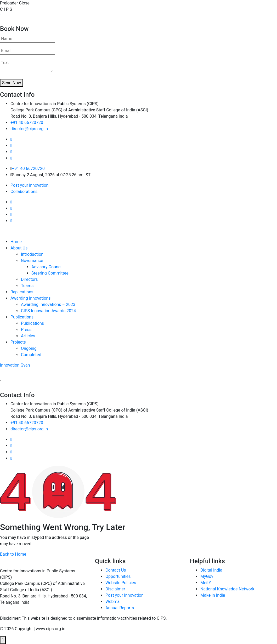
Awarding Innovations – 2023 (48, 304)
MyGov (207, 576)
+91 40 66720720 (27, 122)
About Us (19, 248)
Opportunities (118, 576)
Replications (22, 292)
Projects (18, 342)
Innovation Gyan (15, 365)
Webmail (114, 602)
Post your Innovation (125, 595)
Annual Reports (120, 608)
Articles (28, 336)
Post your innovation (29, 185)
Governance (32, 261)
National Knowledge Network (227, 589)
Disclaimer (115, 589)
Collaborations (24, 192)
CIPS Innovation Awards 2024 (48, 311)
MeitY (206, 583)
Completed (31, 355)
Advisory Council (47, 267)
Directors (29, 279)
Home (16, 242)
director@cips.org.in (29, 129)
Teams (27, 286)
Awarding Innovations (31, 298)
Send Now (12, 83)
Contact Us (116, 570)
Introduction (32, 254)
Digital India (211, 570)
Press (26, 330)
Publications (22, 317)
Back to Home (13, 554)
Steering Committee (50, 273)
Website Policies (121, 583)
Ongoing (29, 348)
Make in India (213, 595)
